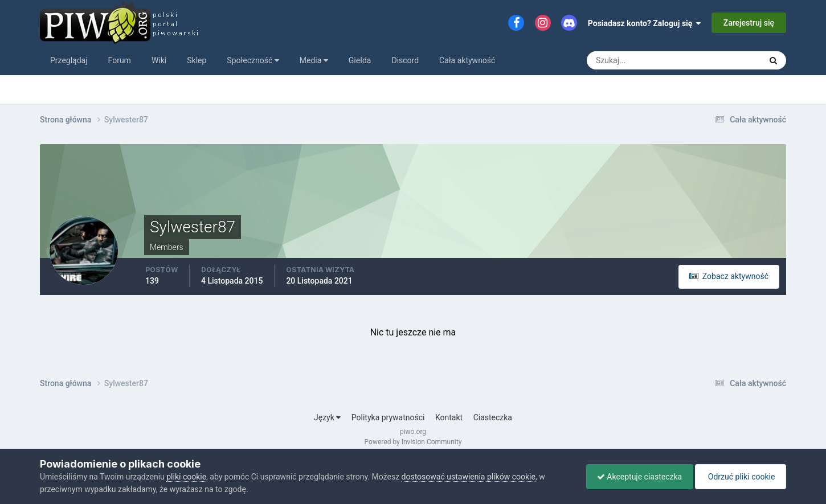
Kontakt (449, 417)
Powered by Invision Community (413, 442)
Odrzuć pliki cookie (740, 477)
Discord (405, 60)
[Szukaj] (632, 60)
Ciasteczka (493, 417)
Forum (120, 60)
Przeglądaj (69, 60)
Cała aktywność (467, 60)
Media (314, 60)
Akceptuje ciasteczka (637, 477)
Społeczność (253, 60)
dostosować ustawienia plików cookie (469, 477)
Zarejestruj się (749, 23)
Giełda (360, 60)
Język (327, 417)
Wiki (159, 60)
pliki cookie (186, 477)
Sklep (197, 60)
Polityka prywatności (388, 417)
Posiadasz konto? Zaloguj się (645, 23)
